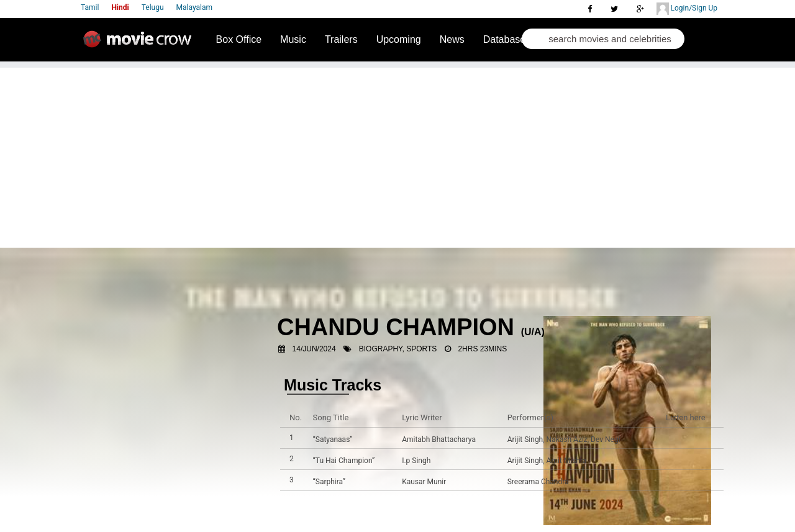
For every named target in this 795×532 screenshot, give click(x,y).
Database (505, 39)
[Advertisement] (397, 155)
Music (293, 39)
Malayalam (194, 7)
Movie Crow (140, 44)
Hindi (120, 7)
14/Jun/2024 (314, 349)
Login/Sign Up (687, 9)
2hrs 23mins (482, 349)
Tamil (90, 7)
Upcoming (399, 39)
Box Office (239, 39)
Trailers (341, 39)
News (452, 39)
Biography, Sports (398, 349)
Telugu (153, 7)
